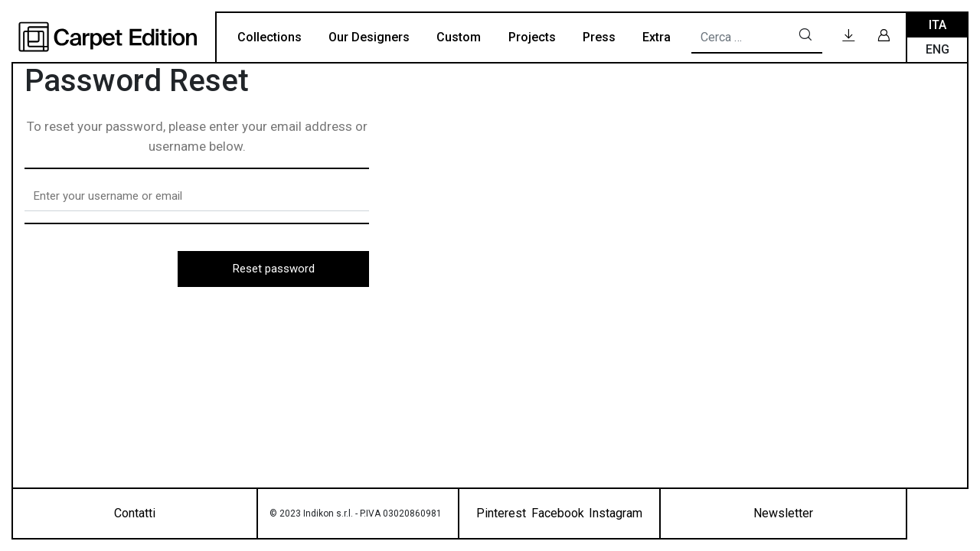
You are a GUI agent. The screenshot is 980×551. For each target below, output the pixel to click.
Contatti (135, 513)
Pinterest (501, 513)
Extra (657, 37)
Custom (459, 37)
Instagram (616, 513)
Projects (532, 37)
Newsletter (783, 513)
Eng (938, 49)
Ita (938, 25)
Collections (269, 37)
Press (599, 37)
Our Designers (369, 37)
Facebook (558, 513)
